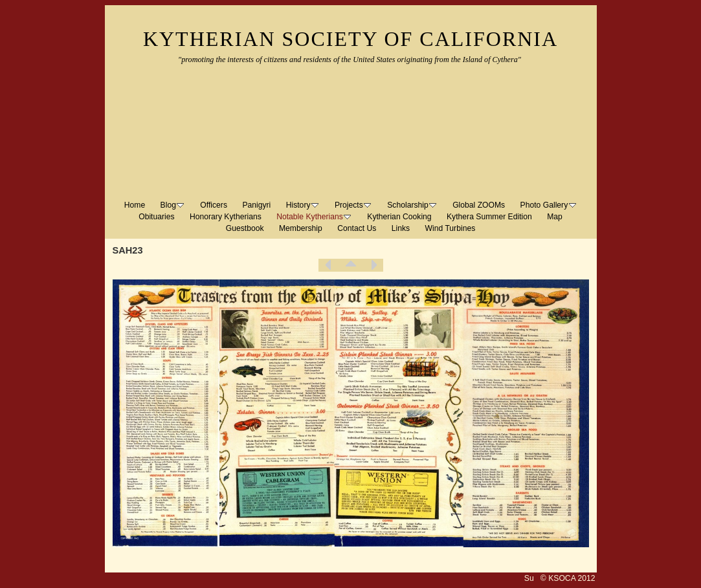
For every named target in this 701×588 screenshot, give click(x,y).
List (351, 265)
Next (373, 265)
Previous (328, 265)
